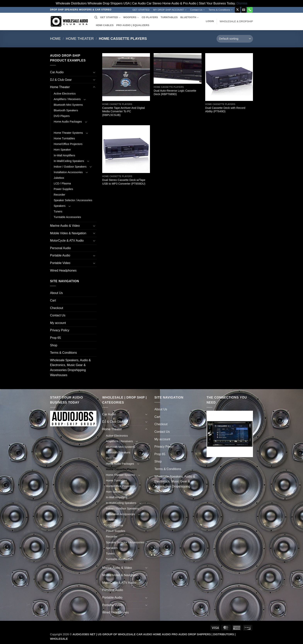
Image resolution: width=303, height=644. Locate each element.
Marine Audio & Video (65, 226)
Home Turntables (64, 138)
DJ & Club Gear (61, 80)
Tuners (58, 211)
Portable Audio (60, 255)
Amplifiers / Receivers (67, 99)
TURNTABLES (169, 17)
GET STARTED (141, 10)
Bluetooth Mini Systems (68, 105)
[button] (210, 21)
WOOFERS (131, 17)
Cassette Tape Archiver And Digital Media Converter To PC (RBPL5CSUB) (124, 111)
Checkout (57, 308)
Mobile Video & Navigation (68, 233)
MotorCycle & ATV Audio (67, 241)
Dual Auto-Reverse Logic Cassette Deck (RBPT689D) (175, 92)
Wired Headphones (63, 270)
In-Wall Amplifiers (64, 155)
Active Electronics (65, 94)
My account (58, 323)
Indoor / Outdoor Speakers (70, 167)
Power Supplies (63, 189)
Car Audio (57, 72)
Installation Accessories (68, 172)
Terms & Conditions (221, 10)
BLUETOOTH (190, 17)
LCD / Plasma (62, 183)
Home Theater (80, 39)
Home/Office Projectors (68, 144)
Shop (54, 345)
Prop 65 (55, 338)
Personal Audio (60, 248)
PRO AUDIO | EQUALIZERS (133, 25)
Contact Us (198, 10)
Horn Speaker (62, 150)
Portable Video (60, 263)
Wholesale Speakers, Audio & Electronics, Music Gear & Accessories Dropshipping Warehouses (70, 368)
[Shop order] (235, 39)
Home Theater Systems (68, 133)
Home (55, 39)
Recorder (59, 195)
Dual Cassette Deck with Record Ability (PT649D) (225, 110)
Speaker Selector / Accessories (73, 200)
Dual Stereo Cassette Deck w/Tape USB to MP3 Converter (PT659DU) (124, 182)
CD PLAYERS (150, 17)
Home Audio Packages (68, 122)
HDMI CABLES (105, 25)
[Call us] (250, 10)
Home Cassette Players (69, 127)
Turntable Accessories (67, 217)
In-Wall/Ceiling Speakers (69, 161)
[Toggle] (94, 72)
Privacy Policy (60, 330)
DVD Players (62, 116)
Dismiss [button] (242, 3)
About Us (56, 293)
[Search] (96, 17)
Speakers (60, 206)
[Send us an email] (244, 10)
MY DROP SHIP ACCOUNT (170, 10)
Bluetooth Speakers (66, 110)
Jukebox (59, 178)
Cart (53, 300)
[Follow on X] (238, 10)
